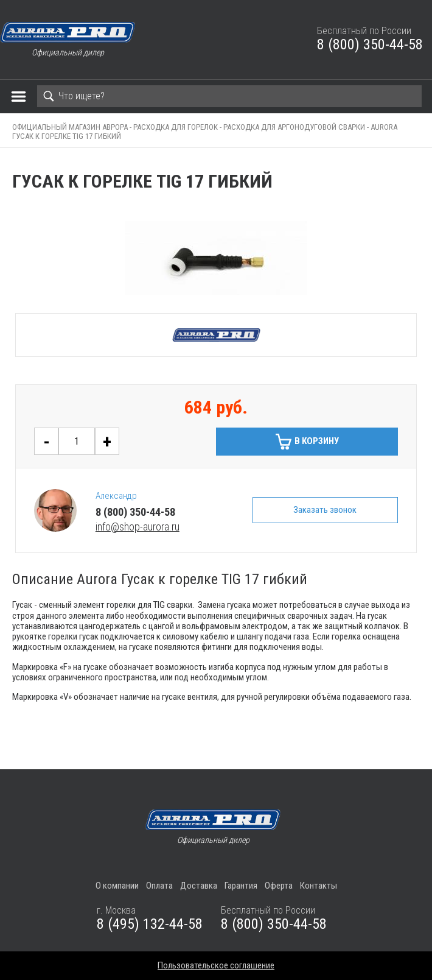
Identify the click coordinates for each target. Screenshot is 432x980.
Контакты (319, 886)
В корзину (317, 441)
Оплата (159, 886)
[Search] (229, 96)
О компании (117, 886)
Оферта (279, 886)
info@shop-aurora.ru (138, 527)
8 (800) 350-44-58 (370, 44)
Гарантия (241, 886)
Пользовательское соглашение (216, 965)
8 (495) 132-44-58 (150, 924)
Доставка (199, 886)
